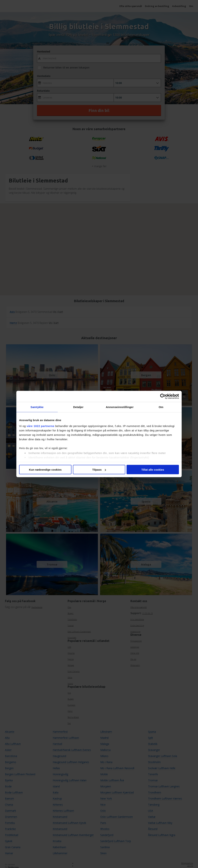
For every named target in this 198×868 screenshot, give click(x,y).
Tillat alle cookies (153, 470)
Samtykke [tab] (37, 407)
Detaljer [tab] (78, 407)
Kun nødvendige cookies (45, 470)
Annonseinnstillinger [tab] (120, 407)
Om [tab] (161, 407)
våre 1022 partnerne (40, 426)
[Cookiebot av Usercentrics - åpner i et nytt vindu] (163, 396)
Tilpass (99, 470)
